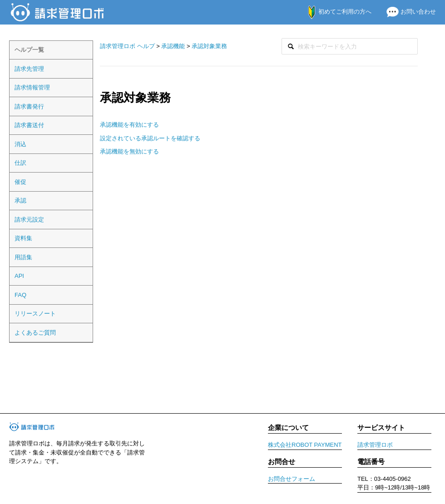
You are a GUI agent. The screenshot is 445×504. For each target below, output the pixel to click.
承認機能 (173, 46)
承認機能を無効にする (129, 151)
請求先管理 (29, 69)
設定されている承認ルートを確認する (150, 138)
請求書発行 (29, 106)
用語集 (23, 257)
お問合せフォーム (292, 479)
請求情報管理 (32, 87)
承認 (20, 200)
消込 (20, 144)
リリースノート (35, 314)
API (19, 276)
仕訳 (20, 163)
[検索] (350, 47)
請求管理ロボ (375, 445)
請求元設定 (29, 220)
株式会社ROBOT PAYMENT (305, 445)
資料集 (23, 238)
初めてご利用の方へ (335, 12)
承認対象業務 (209, 46)
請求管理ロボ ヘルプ (127, 46)
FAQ (20, 295)
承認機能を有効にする (129, 125)
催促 (20, 182)
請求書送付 (29, 125)
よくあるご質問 (35, 333)
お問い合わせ (408, 12)
